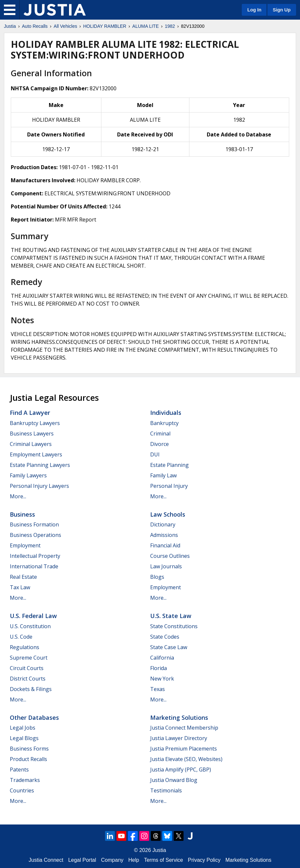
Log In (254, 10)
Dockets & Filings (31, 689)
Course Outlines (170, 556)
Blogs (157, 577)
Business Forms (29, 749)
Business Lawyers (32, 434)
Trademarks (25, 780)
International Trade (34, 566)
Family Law (163, 475)
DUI (155, 454)
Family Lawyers (28, 475)
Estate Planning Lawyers (40, 465)
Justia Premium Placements (184, 749)
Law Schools (168, 514)
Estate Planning (169, 465)
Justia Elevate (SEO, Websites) (186, 759)
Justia (10, 26)
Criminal (160, 434)
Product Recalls (28, 759)
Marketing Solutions (179, 717)
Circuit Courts (27, 668)
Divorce (159, 444)
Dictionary (163, 524)
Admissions (164, 535)
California (162, 658)
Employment (25, 545)
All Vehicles (65, 26)
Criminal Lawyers (31, 444)
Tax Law (20, 587)
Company (112, 860)
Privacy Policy (204, 860)
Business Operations (35, 535)
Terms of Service (163, 860)
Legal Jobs (23, 728)
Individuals (166, 413)
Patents (19, 770)
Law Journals (166, 566)
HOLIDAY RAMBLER (105, 26)
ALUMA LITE (145, 26)
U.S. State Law (171, 616)
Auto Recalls (35, 26)
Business (22, 514)
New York (162, 679)
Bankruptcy (164, 423)
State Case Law (169, 647)
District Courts (28, 679)
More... (18, 496)
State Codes (165, 637)
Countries (22, 790)
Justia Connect (46, 860)
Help (134, 860)
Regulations (25, 647)
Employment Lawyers (36, 454)
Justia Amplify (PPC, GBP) (181, 770)
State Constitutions (174, 626)
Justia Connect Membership (184, 728)
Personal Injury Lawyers (39, 486)
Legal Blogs (24, 738)
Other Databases (34, 717)
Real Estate (23, 577)
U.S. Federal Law (33, 616)
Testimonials (166, 790)
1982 (170, 26)
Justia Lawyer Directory (179, 738)
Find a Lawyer (30, 413)
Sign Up (282, 10)
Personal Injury (169, 486)
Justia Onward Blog (174, 780)
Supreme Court (29, 658)
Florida (159, 668)
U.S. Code (21, 637)
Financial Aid (165, 545)
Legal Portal (82, 860)
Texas (158, 689)
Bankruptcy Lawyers (35, 423)
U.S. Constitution (30, 626)
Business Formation (34, 524)
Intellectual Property (35, 556)
